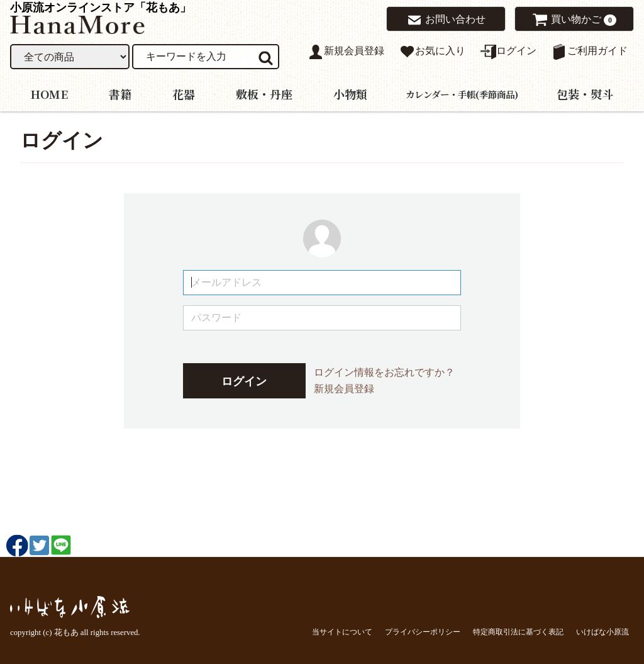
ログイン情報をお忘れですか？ (384, 372)
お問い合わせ (446, 20)
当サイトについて (342, 631)
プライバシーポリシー (423, 631)
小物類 (350, 93)
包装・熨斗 (585, 93)
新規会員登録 (346, 52)
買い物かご (570, 20)
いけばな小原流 (602, 631)
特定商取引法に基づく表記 (518, 631)
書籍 (120, 93)
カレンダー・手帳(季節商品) (462, 93)
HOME (49, 93)
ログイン (508, 52)
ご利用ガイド (590, 52)
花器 (184, 93)
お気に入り (432, 52)
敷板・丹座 (264, 93)
